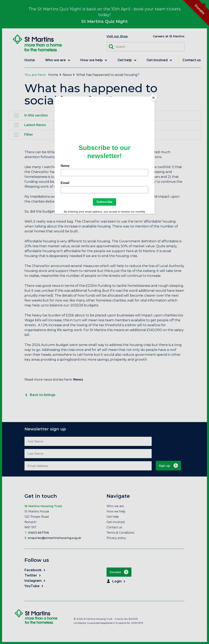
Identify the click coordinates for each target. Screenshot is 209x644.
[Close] (153, 98)
